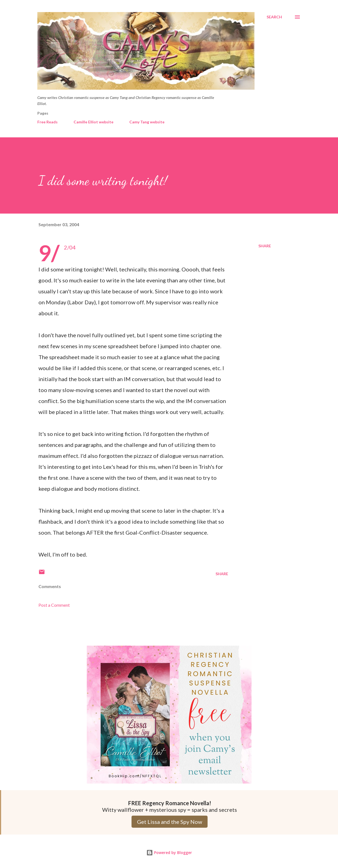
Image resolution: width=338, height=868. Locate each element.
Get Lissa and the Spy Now (170, 822)
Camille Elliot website (93, 122)
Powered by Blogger (169, 853)
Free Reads (48, 122)
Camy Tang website (147, 122)
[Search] (274, 17)
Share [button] (265, 246)
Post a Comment (54, 605)
